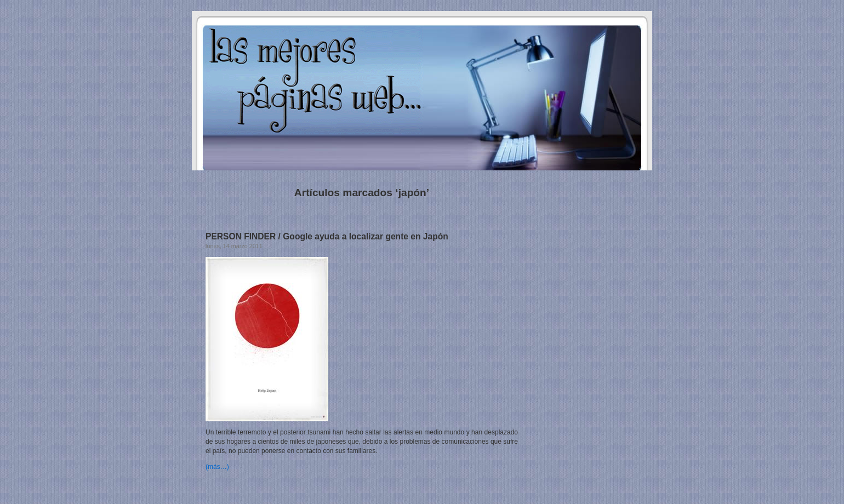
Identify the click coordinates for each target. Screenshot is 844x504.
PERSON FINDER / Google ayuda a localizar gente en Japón (327, 236)
